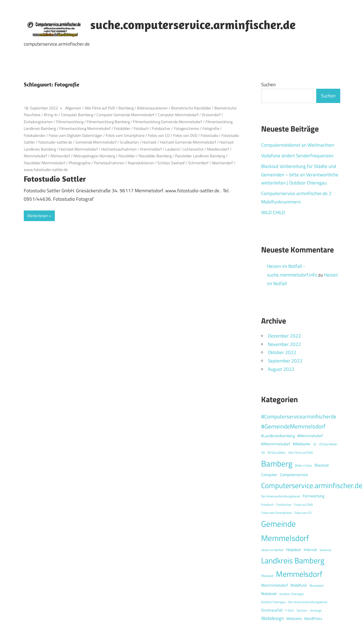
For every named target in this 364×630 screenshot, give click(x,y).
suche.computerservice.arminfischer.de (193, 25)
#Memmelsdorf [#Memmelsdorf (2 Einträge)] (310, 436)
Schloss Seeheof (171, 163)
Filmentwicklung (70, 122)
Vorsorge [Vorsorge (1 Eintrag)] (316, 610)
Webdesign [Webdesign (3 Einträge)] (272, 618)
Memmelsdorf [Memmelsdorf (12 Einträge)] (299, 574)
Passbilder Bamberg (155, 156)
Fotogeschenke (186, 128)
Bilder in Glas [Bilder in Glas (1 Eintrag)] (303, 465)
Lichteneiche (193, 149)
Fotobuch (141, 128)
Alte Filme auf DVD (100, 108)
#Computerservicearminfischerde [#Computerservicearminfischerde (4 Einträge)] (299, 416)
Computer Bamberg (77, 115)
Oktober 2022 (282, 352)
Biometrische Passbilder (191, 108)
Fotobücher (161, 128)
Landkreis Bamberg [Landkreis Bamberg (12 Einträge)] (293, 560)
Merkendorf (60, 156)
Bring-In (51, 115)
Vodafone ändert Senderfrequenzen (297, 156)
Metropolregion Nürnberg (94, 156)
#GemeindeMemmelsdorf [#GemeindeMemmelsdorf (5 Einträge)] (293, 426)
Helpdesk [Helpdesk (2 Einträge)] (294, 550)
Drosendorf (211, 115)
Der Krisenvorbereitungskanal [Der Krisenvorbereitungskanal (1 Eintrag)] (281, 496)
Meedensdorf (218, 149)
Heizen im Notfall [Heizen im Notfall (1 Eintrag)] (272, 550)
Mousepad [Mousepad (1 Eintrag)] (316, 585)
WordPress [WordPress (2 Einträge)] (313, 619)
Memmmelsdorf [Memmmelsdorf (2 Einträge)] (275, 585)
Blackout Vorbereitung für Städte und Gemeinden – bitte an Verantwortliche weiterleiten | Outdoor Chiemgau (300, 175)
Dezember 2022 (284, 336)
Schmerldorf (198, 163)
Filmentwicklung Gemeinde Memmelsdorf (168, 122)
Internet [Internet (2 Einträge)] (310, 550)
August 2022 (281, 369)
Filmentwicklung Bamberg (108, 122)
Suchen (268, 85)
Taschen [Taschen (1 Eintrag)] (302, 610)
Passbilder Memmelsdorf (44, 163)
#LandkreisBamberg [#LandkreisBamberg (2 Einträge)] (278, 436)
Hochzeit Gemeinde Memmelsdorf (188, 142)
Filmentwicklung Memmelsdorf (85, 128)
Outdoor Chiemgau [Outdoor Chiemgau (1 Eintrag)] (292, 594)
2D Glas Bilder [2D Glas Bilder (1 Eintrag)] (328, 444)
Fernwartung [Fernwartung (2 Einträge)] (314, 496)
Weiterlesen (38, 216)
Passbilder (127, 156)
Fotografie (211, 128)
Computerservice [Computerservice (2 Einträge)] (294, 475)
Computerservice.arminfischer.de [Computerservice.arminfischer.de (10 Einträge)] (312, 485)
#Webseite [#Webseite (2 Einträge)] (302, 444)
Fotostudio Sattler (55, 179)
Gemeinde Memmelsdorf (96, 142)
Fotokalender (35, 135)
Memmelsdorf (36, 156)
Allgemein (73, 108)
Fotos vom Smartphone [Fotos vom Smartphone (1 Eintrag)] (276, 513)
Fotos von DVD (185, 135)
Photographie (80, 163)
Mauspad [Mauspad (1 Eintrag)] (267, 576)
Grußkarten (129, 142)
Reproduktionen (141, 163)
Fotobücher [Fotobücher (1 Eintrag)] (284, 505)
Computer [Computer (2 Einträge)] (269, 475)
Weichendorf (222, 163)
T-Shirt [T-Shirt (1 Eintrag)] (289, 610)
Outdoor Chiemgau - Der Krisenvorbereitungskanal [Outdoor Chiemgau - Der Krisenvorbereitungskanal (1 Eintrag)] (294, 602)
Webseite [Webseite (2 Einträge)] (294, 619)
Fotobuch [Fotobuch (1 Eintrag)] (267, 505)
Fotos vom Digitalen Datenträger (75, 135)
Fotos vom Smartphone (125, 135)
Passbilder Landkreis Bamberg (200, 156)
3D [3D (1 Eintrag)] (263, 453)
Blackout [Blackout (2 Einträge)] (322, 465)
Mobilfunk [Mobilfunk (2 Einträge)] (299, 585)
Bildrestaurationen (152, 108)
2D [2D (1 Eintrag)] (315, 444)
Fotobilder (122, 128)
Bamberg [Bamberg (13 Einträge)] (277, 463)
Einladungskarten (38, 122)
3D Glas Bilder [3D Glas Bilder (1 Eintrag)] (276, 453)
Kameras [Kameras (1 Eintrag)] (325, 550)
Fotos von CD (159, 135)
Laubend (172, 149)
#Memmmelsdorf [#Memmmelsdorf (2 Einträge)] (276, 444)
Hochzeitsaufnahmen (119, 149)
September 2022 (285, 361)
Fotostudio (209, 135)
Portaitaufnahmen (109, 163)
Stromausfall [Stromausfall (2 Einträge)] (272, 610)
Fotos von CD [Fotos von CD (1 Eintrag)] (303, 513)
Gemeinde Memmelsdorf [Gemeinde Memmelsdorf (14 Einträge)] (285, 531)
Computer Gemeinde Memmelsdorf (126, 115)
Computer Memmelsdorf (178, 115)
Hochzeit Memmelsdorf (79, 149)
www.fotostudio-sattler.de (46, 169)
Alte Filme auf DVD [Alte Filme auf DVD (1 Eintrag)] (301, 453)
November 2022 (284, 344)
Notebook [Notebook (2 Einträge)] (269, 594)
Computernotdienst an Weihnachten (298, 145)
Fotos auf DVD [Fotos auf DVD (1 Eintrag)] (303, 505)
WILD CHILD (273, 212)
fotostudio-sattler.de (55, 142)
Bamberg (126, 108)
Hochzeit (149, 142)
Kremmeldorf (151, 149)
